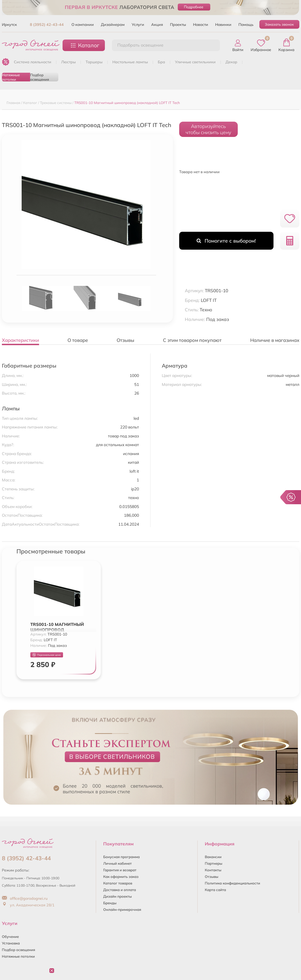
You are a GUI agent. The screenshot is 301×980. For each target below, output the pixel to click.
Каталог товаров (118, 883)
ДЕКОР (231, 62)
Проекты (178, 24)
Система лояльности (33, 62)
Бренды (110, 903)
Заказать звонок (279, 24)
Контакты (213, 870)
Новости (201, 24)
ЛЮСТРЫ (68, 62)
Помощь (246, 24)
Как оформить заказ (121, 877)
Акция (157, 24)
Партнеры (214, 863)
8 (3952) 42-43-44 (47, 24)
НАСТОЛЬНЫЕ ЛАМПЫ (130, 62)
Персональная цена (47, 655)
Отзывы (212, 877)
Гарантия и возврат (120, 870)
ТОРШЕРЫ (94, 62)
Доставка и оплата (120, 890)
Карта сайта (215, 890)
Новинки (223, 24)
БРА (161, 62)
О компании (83, 24)
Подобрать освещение (140, 45)
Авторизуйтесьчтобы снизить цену (208, 129)
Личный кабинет (117, 863)
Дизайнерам (113, 24)
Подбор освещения (40, 77)
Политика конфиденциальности (232, 883)
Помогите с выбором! (226, 241)
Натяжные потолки (11, 77)
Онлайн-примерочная (122, 910)
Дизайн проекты (117, 896)
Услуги (138, 24)
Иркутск (9, 24)
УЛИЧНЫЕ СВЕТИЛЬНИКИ (195, 62)
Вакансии (213, 857)
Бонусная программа (121, 857)
